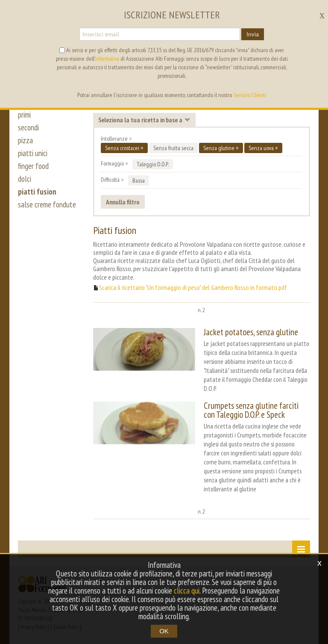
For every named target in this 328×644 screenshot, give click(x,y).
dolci (25, 179)
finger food (33, 166)
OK (164, 631)
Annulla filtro (123, 202)
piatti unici (33, 153)
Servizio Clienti (250, 95)
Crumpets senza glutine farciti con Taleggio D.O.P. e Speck (251, 410)
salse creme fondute (47, 204)
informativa (107, 59)
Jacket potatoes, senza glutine (251, 332)
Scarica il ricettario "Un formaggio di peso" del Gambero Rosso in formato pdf (193, 288)
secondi (28, 127)
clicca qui (187, 591)
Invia (253, 34)
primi (24, 115)
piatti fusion (37, 192)
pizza (25, 140)
